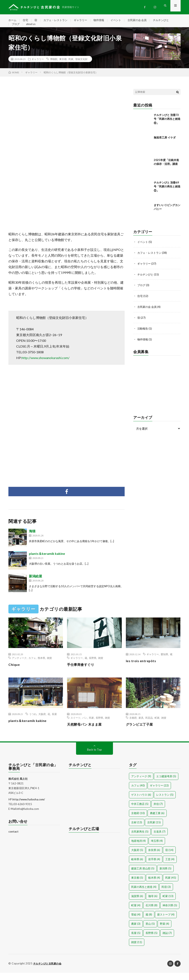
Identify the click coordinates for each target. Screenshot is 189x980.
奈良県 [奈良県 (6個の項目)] (154, 857)
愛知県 (164, 661)
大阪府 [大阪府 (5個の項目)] (137, 857)
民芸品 (149, 725)
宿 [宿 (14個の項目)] (169, 857)
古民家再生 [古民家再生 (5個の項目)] (140, 839)
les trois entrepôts (142, 668)
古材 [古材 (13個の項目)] (137, 830)
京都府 (133, 725)
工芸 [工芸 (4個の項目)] (170, 867)
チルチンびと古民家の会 (48, 971)
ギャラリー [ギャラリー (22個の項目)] (159, 793)
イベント (121, 20)
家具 (141, 725)
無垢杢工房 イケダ (165, 145)
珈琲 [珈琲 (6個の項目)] (153, 903)
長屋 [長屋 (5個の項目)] (136, 940)
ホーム (13, 20)
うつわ (33, 721)
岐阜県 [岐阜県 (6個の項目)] (137, 867)
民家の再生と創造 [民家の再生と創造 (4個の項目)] (144, 894)
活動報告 (143, 334)
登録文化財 (81, 66)
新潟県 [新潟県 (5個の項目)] (165, 876)
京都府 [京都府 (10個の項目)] (138, 820)
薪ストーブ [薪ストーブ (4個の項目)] (166, 922)
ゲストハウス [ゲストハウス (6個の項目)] (141, 802)
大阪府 (42, 721)
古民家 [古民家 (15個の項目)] (154, 830)
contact (13, 839)
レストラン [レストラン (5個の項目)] (165, 802)
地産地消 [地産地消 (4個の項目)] (138, 848)
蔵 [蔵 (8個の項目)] (149, 922)
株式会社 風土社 (18, 786)
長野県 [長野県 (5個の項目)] (151, 940)
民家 (71, 66)
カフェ (32, 665)
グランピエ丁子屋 (141, 732)
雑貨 (49, 665)
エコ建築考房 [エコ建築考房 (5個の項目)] (166, 784)
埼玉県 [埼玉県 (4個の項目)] (157, 848)
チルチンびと (169, 20)
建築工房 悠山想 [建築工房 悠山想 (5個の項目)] (143, 876)
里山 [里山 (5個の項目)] (150, 931)
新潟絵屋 (35, 583)
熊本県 (41, 665)
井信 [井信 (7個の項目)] (158, 811)
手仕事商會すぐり (82, 672)
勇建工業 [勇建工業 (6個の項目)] (157, 820)
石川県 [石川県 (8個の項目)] (151, 913)
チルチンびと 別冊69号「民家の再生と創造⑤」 (167, 194)
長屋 (54, 721)
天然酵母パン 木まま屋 (86, 732)
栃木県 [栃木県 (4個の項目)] (154, 885)
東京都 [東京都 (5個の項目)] (137, 885)
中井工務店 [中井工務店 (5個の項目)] (140, 811)
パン (85, 725)
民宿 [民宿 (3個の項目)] (166, 894)
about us (32, 28)
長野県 (93, 665)
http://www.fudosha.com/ (29, 807)
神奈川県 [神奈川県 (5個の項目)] (170, 913)
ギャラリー (84, 20)
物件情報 (103, 20)
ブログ (16, 28)
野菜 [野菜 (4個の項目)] (165, 931)
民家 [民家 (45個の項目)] (171, 885)
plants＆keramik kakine (47, 561)
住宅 (26, 20)
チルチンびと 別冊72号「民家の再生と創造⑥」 (167, 126)
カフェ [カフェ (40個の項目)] (138, 793)
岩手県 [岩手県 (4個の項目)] (154, 867)
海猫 (32, 538)
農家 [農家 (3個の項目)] (136, 931)
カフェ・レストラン (58, 20)
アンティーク (19, 665)
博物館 (54, 66)
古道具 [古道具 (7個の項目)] (159, 839)
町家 (157, 725)
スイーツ (75, 725)
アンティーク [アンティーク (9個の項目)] (141, 784)
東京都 (63, 66)
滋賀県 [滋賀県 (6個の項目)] (137, 903)
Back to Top (95, 757)
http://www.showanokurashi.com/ (46, 365)
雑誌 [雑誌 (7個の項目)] (167, 940)
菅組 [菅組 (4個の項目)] (136, 922)
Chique (15, 672)
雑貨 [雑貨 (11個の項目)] (137, 949)
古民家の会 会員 (144, 20)
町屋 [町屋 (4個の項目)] (136, 913)
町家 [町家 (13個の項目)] (168, 903)
